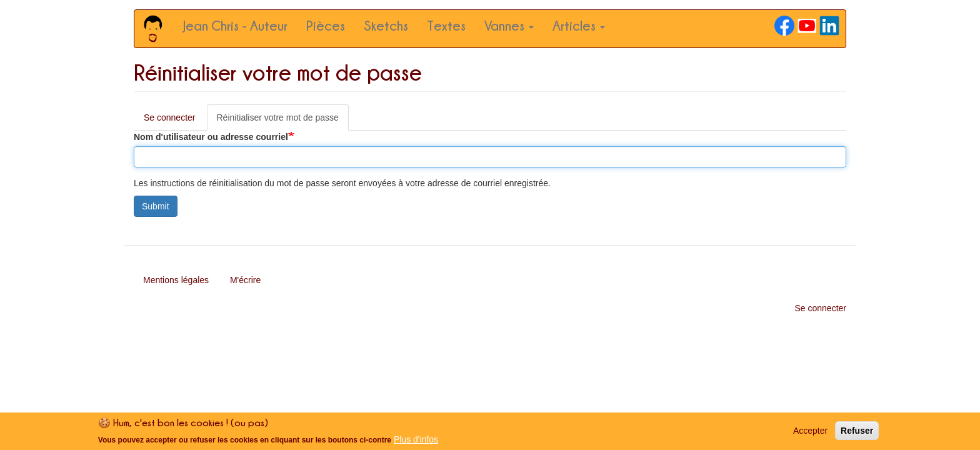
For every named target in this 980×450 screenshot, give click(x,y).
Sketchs (386, 25)
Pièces (326, 25)
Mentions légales (176, 280)
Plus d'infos (416, 441)
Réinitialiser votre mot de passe (283, 121)
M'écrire (245, 280)
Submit (156, 206)
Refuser (857, 433)
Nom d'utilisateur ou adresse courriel (211, 137)
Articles (579, 25)
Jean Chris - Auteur (235, 25)
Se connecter (170, 117)
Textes (446, 25)
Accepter (810, 433)
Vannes (509, 25)
